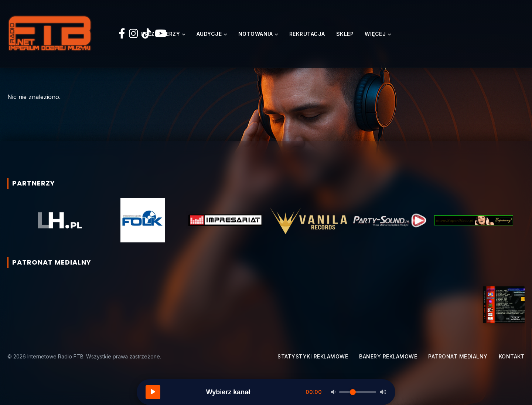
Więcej (375, 34)
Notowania (256, 34)
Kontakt (512, 356)
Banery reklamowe (388, 356)
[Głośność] (358, 392)
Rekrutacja (307, 34)
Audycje (209, 34)
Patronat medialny (458, 356)
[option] (60, 220)
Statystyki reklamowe (313, 356)
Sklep (345, 34)
